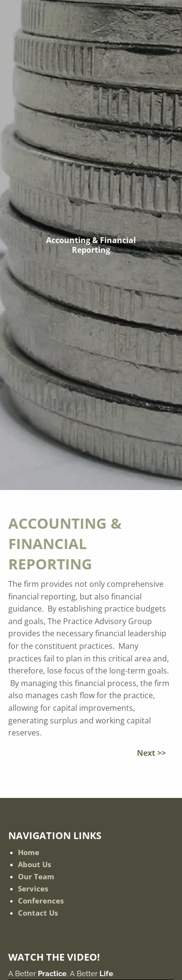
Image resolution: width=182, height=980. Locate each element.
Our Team (36, 876)
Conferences (41, 901)
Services (33, 888)
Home (29, 852)
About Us (34, 864)
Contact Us (38, 913)
